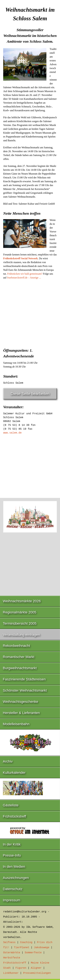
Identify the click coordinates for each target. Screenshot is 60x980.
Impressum (12, 900)
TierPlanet (22, 948)
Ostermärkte (12, 953)
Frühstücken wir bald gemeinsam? (25, 274)
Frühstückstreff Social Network (20, 258)
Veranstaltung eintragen (21, 635)
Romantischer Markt (19, 657)
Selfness (9, 942)
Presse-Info (12, 855)
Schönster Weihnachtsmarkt (25, 690)
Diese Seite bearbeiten (30, 394)
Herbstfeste (12, 958)
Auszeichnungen (16, 878)
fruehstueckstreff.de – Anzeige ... (24, 278)
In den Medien (14, 867)
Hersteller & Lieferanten (21, 713)
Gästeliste (11, 805)
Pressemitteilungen (37, 973)
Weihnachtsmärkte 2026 (22, 601)
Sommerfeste (33, 953)
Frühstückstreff (14, 816)
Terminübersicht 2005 (20, 623)
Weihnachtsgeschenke (21, 702)
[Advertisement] (30, 313)
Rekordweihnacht (16, 646)
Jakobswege (42, 948)
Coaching (26, 942)
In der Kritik (12, 844)
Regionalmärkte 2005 (20, 612)
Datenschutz (13, 889)
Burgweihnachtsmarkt (20, 668)
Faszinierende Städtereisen (24, 679)
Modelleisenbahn (16, 724)
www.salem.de (12, 433)
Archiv (8, 761)
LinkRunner (11, 973)
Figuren (21, 968)
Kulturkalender (14, 773)
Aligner (36, 968)
